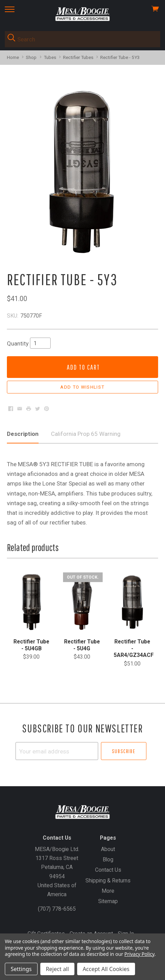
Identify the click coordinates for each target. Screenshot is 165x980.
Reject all (57, 969)
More (108, 891)
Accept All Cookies (106, 969)
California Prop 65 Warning (86, 434)
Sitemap (108, 901)
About (108, 849)
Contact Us (108, 870)
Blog (108, 859)
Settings (21, 969)
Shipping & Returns (108, 881)
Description (23, 434)
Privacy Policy (139, 954)
